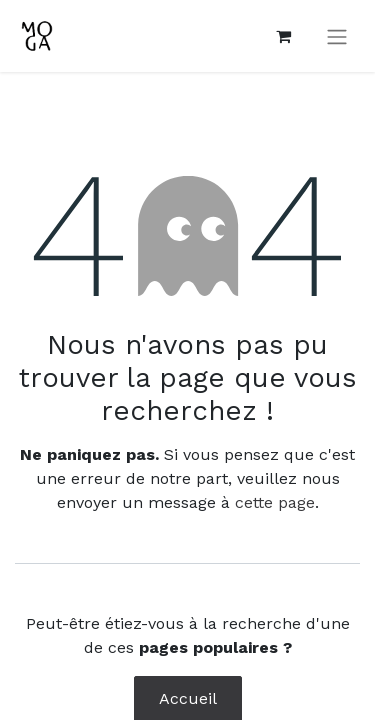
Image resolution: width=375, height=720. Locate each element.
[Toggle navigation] (337, 36)
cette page (275, 502)
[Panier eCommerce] (283, 36)
